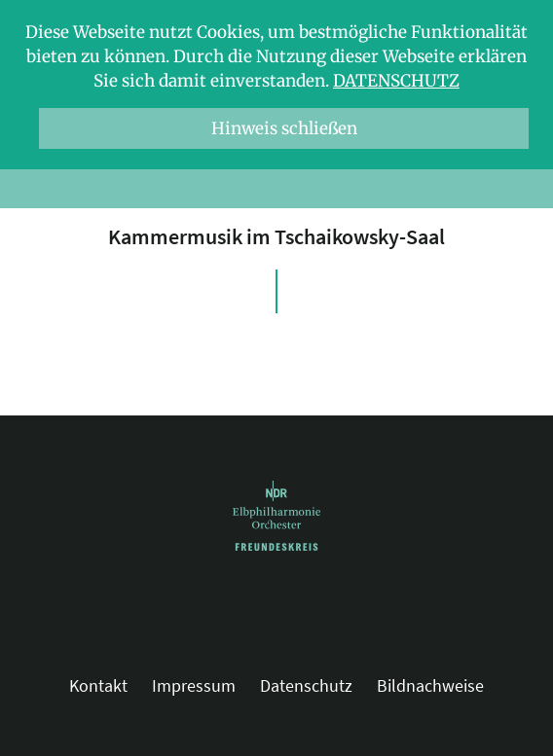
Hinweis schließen (284, 128)
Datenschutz (396, 81)
